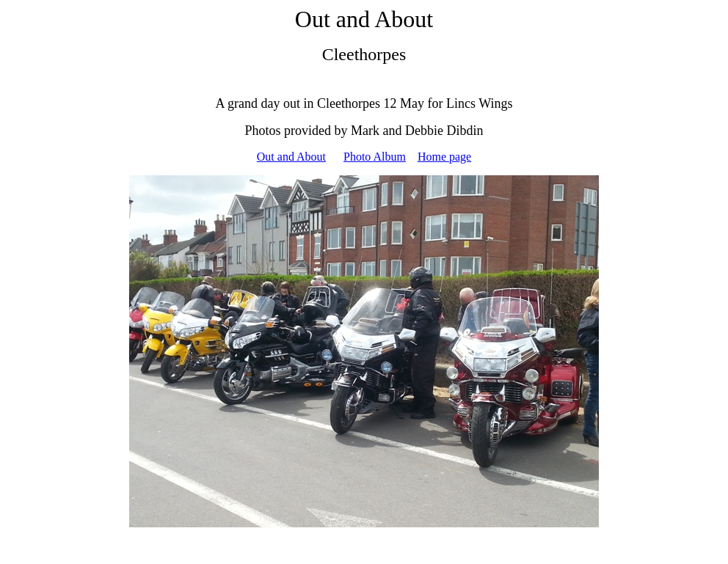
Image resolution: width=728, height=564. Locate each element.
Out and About (291, 157)
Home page (444, 157)
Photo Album (375, 157)
